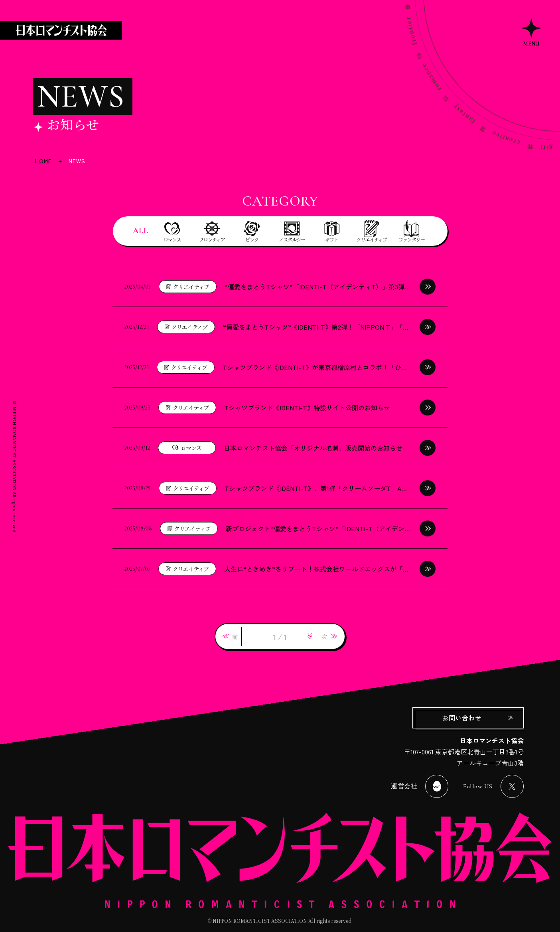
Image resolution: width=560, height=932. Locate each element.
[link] (230, 636)
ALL (141, 231)
